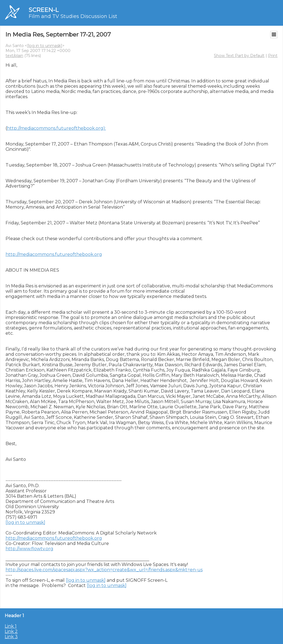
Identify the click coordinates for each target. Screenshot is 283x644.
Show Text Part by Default (239, 56)
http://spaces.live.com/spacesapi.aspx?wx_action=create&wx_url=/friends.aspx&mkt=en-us (104, 570)
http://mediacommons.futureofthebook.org (54, 254)
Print (273, 56)
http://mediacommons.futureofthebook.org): (56, 128)
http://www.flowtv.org (29, 549)
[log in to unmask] (45, 46)
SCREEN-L (44, 10)
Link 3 (11, 637)
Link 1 (11, 626)
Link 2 (11, 631)
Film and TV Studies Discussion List (73, 16)
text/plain (14, 56)
